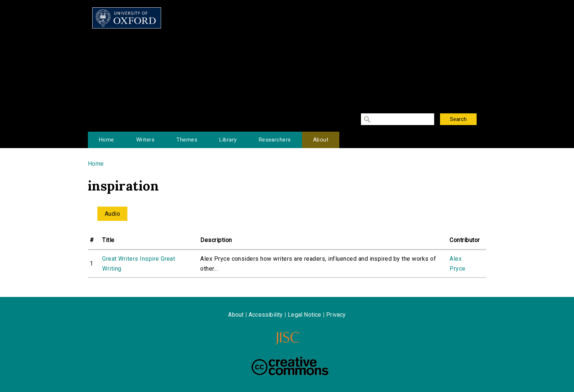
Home (107, 140)
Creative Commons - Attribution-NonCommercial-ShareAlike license (290, 366)
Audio (112, 214)
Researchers (275, 140)
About (321, 140)
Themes (187, 140)
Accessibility (266, 315)
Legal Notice (304, 315)
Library (228, 140)
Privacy (336, 315)
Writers (145, 140)
